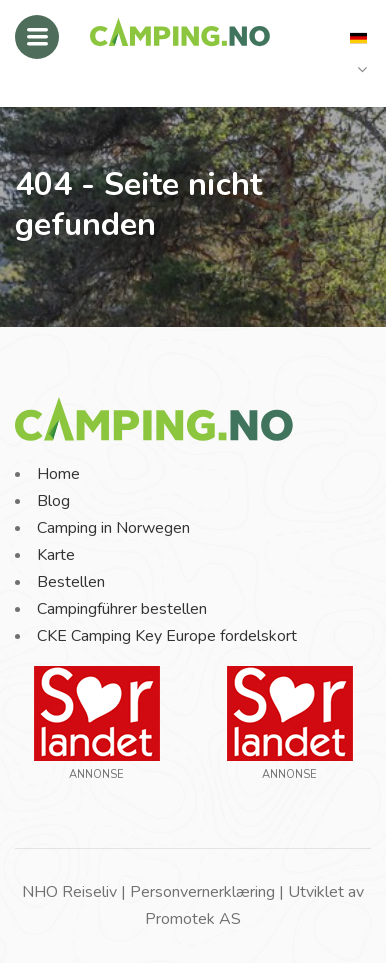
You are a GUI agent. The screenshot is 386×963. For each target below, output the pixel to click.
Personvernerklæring (202, 892)
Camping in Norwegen (113, 528)
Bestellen (71, 582)
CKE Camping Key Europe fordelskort (167, 636)
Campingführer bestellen (122, 609)
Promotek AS (193, 919)
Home (58, 474)
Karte (56, 555)
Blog (53, 501)
